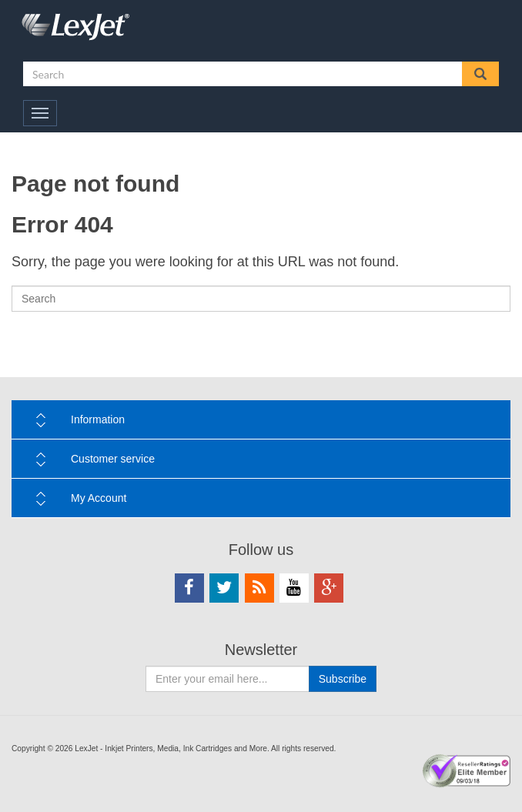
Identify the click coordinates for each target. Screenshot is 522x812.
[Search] (261, 299)
